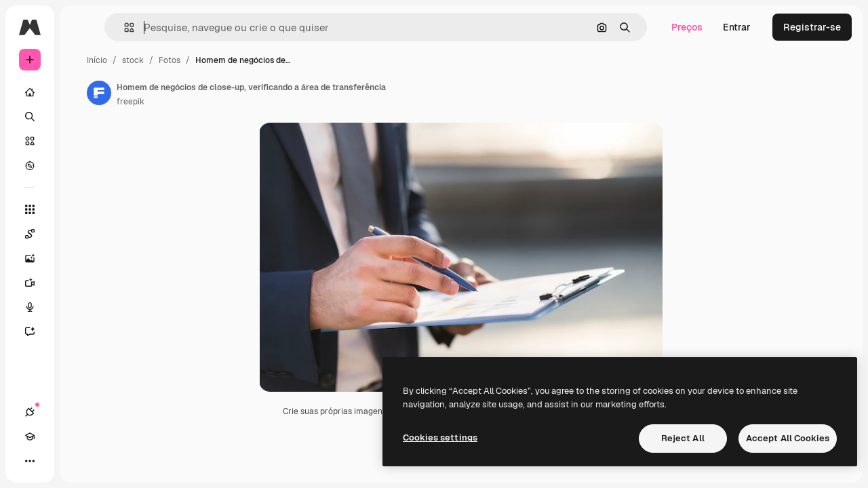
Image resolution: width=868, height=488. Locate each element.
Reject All (683, 438)
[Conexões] (30, 461)
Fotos (273, 60)
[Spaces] (81, 234)
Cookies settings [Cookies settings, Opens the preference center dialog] (440, 438)
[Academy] (54, 461)
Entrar (737, 27)
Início (200, 60)
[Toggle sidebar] (133, 27)
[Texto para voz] (81, 307)
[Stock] (81, 141)
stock (236, 60)
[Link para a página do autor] (202, 93)
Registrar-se (812, 27)
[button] (209, 27)
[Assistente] (81, 331)
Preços (687, 27)
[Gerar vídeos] (81, 283)
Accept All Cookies (788, 438)
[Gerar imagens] (81, 258)
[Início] (81, 92)
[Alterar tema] (79, 461)
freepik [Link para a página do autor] (234, 102)
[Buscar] (81, 117)
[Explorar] (81, 165)
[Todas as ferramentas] (81, 209)
